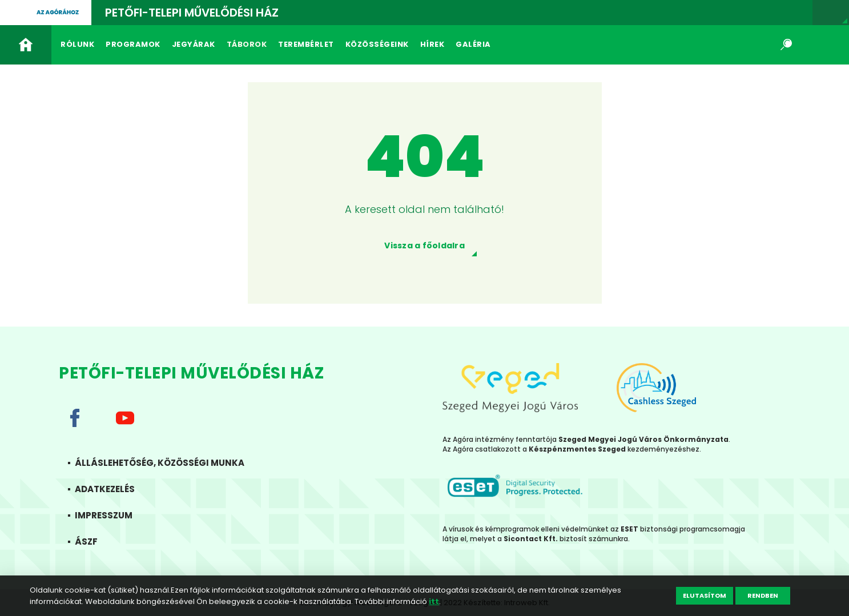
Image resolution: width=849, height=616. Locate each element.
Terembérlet (306, 44)
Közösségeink (377, 44)
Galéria (473, 44)
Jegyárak (194, 44)
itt (434, 601)
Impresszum (115, 515)
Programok (133, 44)
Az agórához (58, 12)
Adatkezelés (116, 489)
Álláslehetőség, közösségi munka (171, 463)
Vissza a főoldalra (424, 245)
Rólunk (77, 44)
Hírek (432, 44)
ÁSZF (98, 541)
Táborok (247, 44)
